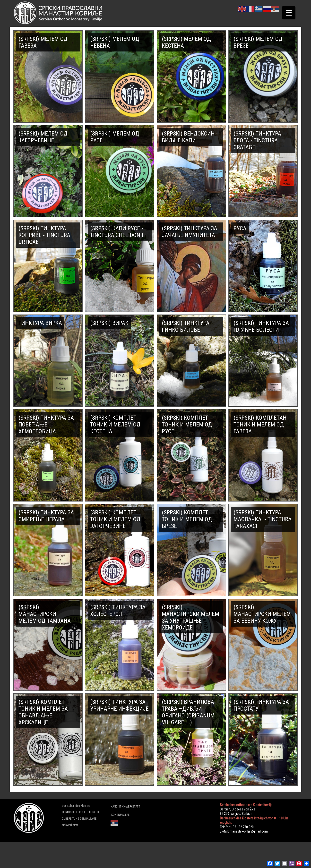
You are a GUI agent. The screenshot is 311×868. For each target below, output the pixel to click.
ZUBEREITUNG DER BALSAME (79, 819)
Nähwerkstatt (70, 825)
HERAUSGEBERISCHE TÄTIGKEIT (81, 812)
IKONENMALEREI (120, 815)
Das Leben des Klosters (76, 806)
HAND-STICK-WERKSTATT (125, 807)
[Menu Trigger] (289, 13)
